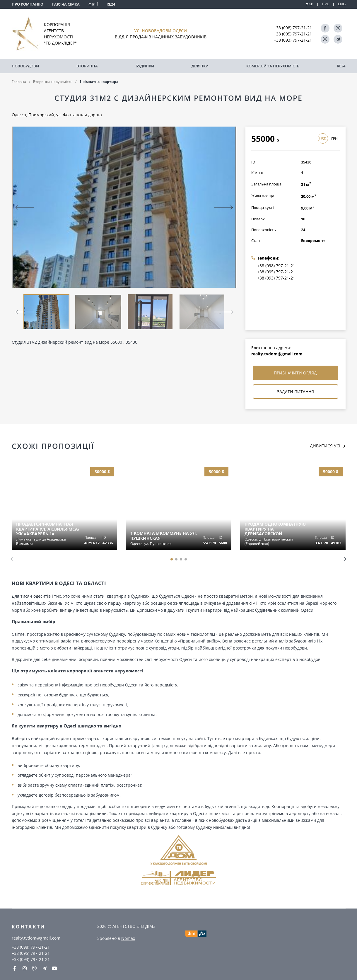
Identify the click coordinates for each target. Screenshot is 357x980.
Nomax (128, 938)
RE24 (111, 4)
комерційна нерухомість (273, 66)
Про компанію (28, 4)
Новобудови (25, 66)
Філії (93, 4)
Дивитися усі (325, 446)
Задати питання (295, 392)
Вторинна (87, 66)
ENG (342, 4)
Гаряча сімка (66, 4)
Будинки (145, 66)
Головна (19, 82)
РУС (326, 4)
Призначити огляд (295, 373)
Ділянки (200, 66)
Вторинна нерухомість (53, 82)
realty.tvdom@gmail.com (277, 354)
